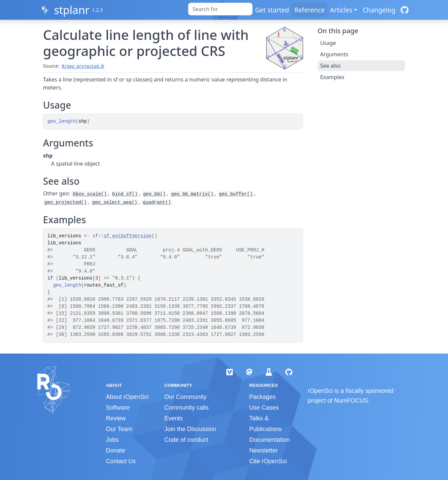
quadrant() (157, 202)
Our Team (119, 429)
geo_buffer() (236, 194)
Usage (328, 43)
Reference (310, 10)
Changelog (379, 10)
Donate (116, 451)
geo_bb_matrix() (192, 194)
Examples (332, 77)
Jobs (112, 440)
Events (174, 418)
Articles (341, 10)
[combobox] (220, 9)
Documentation (269, 440)
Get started (272, 10)
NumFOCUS (351, 401)
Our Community (185, 397)
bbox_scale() (90, 194)
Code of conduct (186, 440)
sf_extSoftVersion (128, 236)
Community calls (186, 408)
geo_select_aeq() (115, 202)
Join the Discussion (190, 429)
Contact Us (121, 461)
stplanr (72, 10)
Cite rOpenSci (268, 461)
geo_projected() (65, 202)
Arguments (334, 54)
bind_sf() (125, 194)
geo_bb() (154, 194)
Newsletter (263, 451)
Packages (262, 397)
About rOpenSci (127, 397)
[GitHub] (405, 10)
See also (330, 66)
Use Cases (264, 408)
